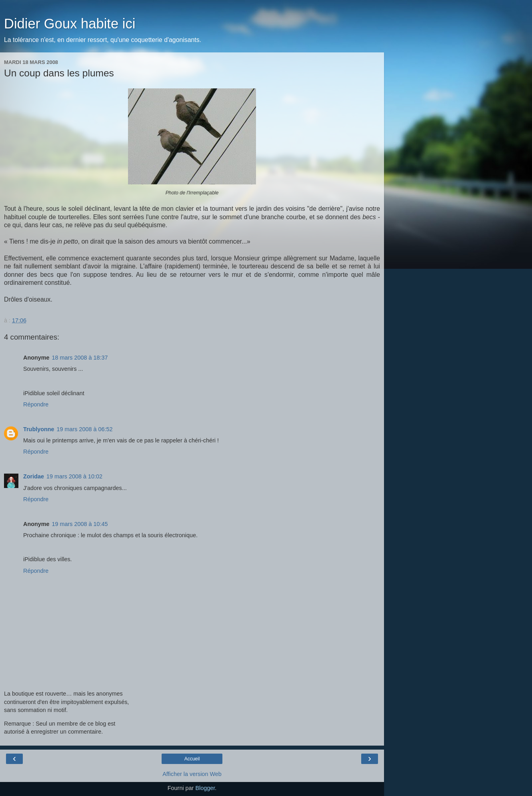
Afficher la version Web (192, 774)
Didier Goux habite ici (70, 24)
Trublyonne (39, 429)
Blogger (205, 788)
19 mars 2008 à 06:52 (85, 429)
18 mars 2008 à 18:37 (80, 358)
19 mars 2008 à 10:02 (74, 476)
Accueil (192, 759)
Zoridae (34, 476)
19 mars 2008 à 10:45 (80, 524)
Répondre (36, 404)
